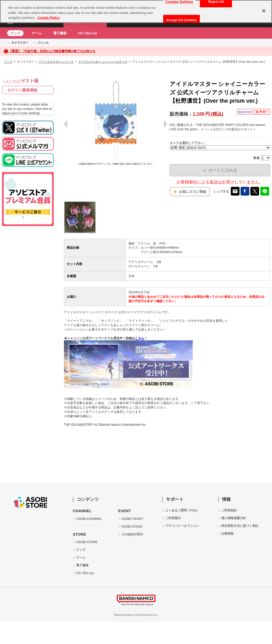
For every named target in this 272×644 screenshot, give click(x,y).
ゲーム (37, 33)
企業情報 (227, 534)
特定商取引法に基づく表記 (240, 526)
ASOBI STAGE (132, 527)
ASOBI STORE (87, 542)
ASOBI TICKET (132, 519)
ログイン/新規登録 (22, 90)
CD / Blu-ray (87, 33)
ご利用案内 (173, 518)
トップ (8, 62)
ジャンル (43, 43)
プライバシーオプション (182, 526)
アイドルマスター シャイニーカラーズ (103, 62)
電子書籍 (60, 33)
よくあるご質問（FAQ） (182, 510)
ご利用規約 (229, 510)
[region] (136, 11)
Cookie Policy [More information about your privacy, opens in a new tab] (49, 18)
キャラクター (20, 43)
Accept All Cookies (182, 20)
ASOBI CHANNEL (89, 519)
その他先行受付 (132, 534)
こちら (140, 338)
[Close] (264, 11)
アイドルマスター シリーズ (56, 62)
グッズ (15, 33)
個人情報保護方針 (234, 518)
